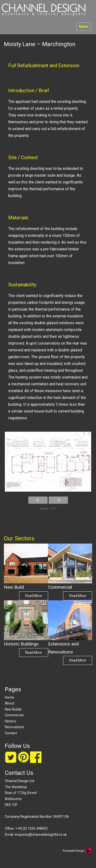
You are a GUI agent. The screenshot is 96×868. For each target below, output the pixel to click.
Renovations (14, 727)
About (10, 703)
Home (9, 697)
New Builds (13, 709)
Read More (33, 596)
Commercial (14, 715)
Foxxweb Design (74, 851)
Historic (11, 721)
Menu (84, 27)
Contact (11, 733)
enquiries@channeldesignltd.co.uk (41, 835)
